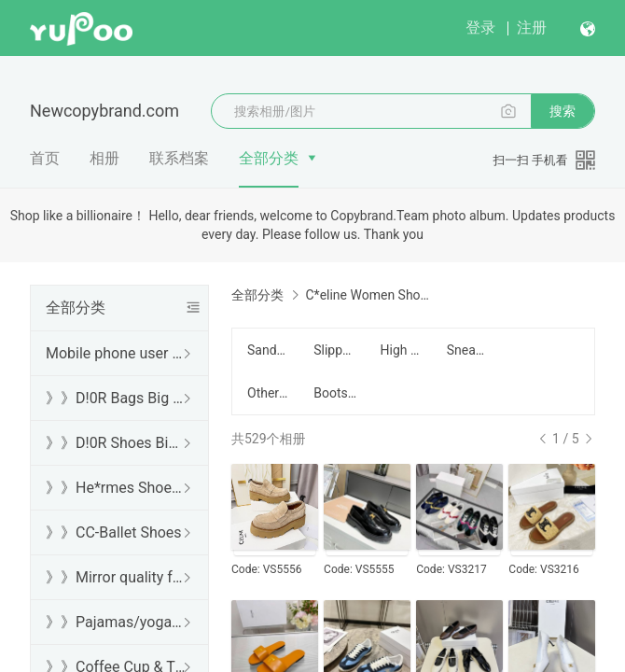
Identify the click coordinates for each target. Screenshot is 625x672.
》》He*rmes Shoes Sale (116, 488)
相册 (104, 158)
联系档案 (179, 158)
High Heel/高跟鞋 (403, 350)
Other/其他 (269, 393)
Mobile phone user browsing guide (116, 353)
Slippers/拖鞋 (335, 350)
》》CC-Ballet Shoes (114, 532)
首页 (45, 158)
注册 (532, 28)
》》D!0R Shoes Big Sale (116, 443)
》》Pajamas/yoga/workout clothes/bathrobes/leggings (116, 622)
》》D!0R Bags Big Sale (116, 398)
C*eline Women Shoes (368, 295)
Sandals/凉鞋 (269, 350)
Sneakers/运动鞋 (469, 350)
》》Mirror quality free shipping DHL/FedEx (116, 577)
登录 (480, 28)
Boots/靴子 (335, 393)
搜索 (562, 111)
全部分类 (269, 158)
